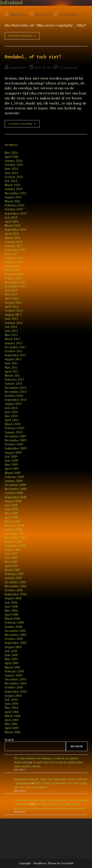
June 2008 (11, 509)
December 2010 (15, 388)
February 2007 (14, 574)
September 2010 (16, 400)
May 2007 (11, 562)
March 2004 (13, 716)
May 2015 (11, 294)
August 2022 (13, 197)
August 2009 (13, 452)
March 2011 (13, 375)
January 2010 (14, 432)
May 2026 (11, 153)
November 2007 (16, 538)
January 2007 (14, 578)
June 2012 (11, 331)
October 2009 (14, 444)
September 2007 (16, 546)
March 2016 (13, 270)
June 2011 (11, 363)
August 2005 (13, 647)
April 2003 (12, 720)
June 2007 (11, 558)
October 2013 (14, 311)
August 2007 (13, 550)
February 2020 (14, 205)
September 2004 (16, 692)
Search (9, 740)
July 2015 (11, 290)
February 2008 (14, 525)
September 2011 (16, 355)
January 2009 (14, 481)
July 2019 (11, 217)
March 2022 (13, 201)
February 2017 (14, 258)
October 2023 (14, 177)
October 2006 (14, 590)
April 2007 (12, 566)
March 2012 (13, 339)
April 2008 (12, 517)
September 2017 (16, 250)
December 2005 (15, 631)
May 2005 (11, 659)
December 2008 (15, 485)
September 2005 (16, 643)
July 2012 (11, 327)
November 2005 (16, 635)
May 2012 (11, 335)
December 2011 (15, 347)
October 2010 (14, 396)
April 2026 (12, 157)
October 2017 (14, 246)
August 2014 (13, 303)
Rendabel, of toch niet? (33, 57)
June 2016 (11, 266)
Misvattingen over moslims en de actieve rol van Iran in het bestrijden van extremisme (50, 806)
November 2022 (16, 193)
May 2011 (11, 367)
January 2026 (14, 161)
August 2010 (13, 404)
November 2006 (16, 586)
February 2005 (14, 671)
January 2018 (14, 242)
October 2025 (14, 165)
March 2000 (13, 732)
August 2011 (13, 359)
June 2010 (11, 412)
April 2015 (12, 298)
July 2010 (11, 408)
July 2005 (11, 651)
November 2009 (16, 440)
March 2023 (13, 185)
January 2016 (14, 278)
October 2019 (14, 209)
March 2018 (13, 238)
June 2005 (11, 655)
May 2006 (11, 610)
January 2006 (14, 627)
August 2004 (13, 696)
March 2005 (13, 667)
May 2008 (11, 513)
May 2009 (11, 465)
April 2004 (12, 712)
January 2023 (14, 189)
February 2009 (14, 477)
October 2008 (14, 493)
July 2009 (11, 457)
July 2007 (11, 554)
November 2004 (16, 683)
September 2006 (16, 594)
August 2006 (13, 598)
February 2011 (14, 379)
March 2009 (13, 473)
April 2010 (12, 420)
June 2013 (11, 319)
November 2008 (16, 489)
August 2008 (13, 501)
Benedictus (18, 14)
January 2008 (14, 529)
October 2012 (14, 323)
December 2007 (15, 533)
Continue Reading (23, 37)
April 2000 (12, 728)
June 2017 (11, 254)
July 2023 (11, 181)
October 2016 (14, 262)
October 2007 (14, 542)
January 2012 (14, 343)
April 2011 (12, 371)
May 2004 (11, 708)
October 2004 (14, 687)
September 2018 (16, 229)
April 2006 (12, 614)
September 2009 (16, 448)
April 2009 (12, 469)
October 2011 (14, 351)
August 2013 (13, 315)
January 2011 (14, 383)
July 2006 (11, 602)
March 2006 (13, 618)
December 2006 (15, 582)
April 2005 (12, 663)
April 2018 (12, 233)
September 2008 (16, 497)
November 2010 (16, 392)
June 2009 (11, 461)
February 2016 (14, 274)
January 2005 (14, 675)
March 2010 (13, 424)
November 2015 (16, 282)
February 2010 (14, 428)
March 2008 (13, 521)
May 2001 (11, 724)
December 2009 (15, 436)
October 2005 (14, 639)
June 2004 (11, 704)
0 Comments (68, 14)
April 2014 (12, 307)
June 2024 (11, 173)
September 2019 (16, 213)
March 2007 (13, 570)
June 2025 (11, 169)
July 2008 (11, 505)
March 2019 (13, 225)
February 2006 (14, 622)
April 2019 (12, 221)
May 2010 (11, 416)
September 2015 (16, 286)
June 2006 (11, 606)
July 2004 (11, 700)
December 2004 (15, 679)
